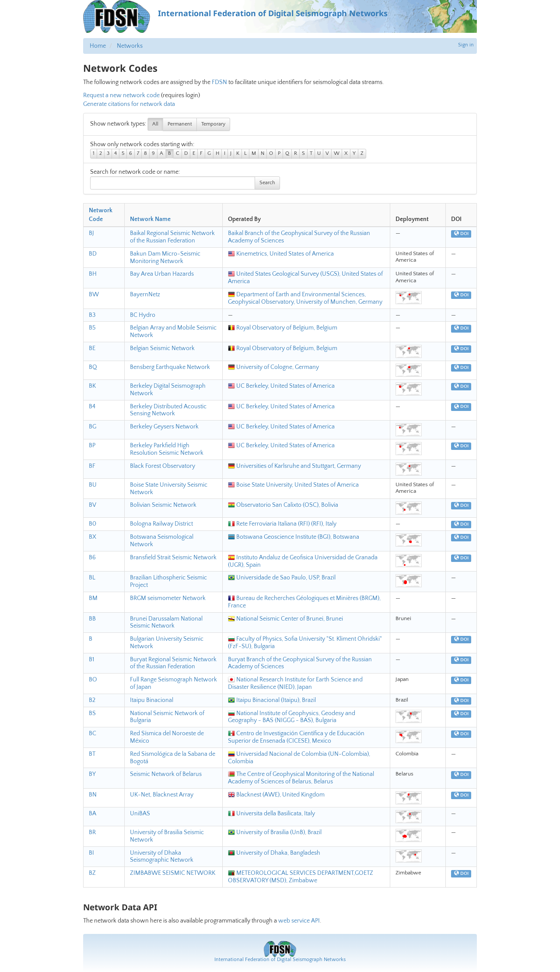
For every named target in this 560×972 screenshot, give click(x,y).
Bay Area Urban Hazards (162, 274)
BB (92, 619)
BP (92, 446)
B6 (92, 558)
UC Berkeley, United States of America (281, 386)
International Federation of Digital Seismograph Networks (280, 960)
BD (93, 254)
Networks (130, 46)
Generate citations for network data (129, 104)
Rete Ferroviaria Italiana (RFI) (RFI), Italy (282, 524)
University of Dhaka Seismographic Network (162, 857)
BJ (91, 233)
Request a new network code (121, 95)
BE (92, 348)
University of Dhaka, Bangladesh (274, 853)
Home (98, 46)
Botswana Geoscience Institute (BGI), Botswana (294, 537)
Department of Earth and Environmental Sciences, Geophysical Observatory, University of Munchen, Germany (305, 298)
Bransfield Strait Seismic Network (173, 558)
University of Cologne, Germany (273, 367)
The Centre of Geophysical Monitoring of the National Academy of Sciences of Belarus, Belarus (301, 778)
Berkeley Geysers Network (164, 427)
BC (93, 733)
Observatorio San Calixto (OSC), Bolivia (283, 505)
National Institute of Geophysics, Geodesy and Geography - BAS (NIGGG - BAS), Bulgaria (292, 717)
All (155, 124)
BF (92, 466)
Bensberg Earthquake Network (170, 367)
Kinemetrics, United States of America (281, 254)
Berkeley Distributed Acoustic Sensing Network (168, 410)
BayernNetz (145, 295)
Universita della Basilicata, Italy (271, 814)
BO (93, 680)
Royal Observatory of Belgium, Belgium (283, 328)
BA (93, 814)
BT (92, 754)
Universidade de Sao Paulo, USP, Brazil (282, 578)
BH (93, 274)
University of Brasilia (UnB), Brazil (275, 832)
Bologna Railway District (161, 524)
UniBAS (140, 814)
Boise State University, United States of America (293, 485)
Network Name (150, 219)
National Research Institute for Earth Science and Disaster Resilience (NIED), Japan (295, 683)
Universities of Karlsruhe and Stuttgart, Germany (294, 466)
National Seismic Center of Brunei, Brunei (285, 619)
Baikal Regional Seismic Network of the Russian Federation (172, 237)
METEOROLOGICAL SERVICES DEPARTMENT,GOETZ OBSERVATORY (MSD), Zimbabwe (301, 877)
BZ (92, 873)
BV (93, 505)
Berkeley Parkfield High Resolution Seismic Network (167, 449)
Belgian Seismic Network (162, 348)
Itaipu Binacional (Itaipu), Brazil (272, 700)
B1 (91, 660)
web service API (299, 921)
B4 (92, 407)
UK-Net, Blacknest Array (162, 795)
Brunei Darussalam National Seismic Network (166, 623)
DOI (461, 234)
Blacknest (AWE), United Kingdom (276, 795)
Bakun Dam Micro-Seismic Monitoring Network (165, 258)
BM (93, 598)
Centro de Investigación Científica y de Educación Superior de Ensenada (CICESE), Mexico (296, 737)
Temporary (213, 124)
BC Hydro (143, 315)
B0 (93, 524)
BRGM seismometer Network (168, 598)
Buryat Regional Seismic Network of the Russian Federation (173, 663)
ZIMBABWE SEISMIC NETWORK (173, 873)
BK (92, 386)
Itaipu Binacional (152, 700)
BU (93, 485)
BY (92, 774)
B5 (92, 328)
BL (92, 578)
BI (91, 853)
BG (93, 427)
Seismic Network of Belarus (166, 774)
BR (92, 832)
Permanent (180, 124)
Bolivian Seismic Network (163, 505)
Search (267, 183)
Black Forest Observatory (163, 466)
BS (92, 713)
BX (93, 537)
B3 (92, 315)
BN (93, 795)
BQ (93, 367)
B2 (92, 700)
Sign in (466, 45)
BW (94, 295)
